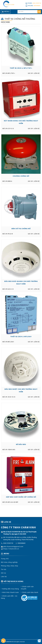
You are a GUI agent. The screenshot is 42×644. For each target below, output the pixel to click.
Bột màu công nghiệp (9, 562)
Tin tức (4, 570)
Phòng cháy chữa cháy (10, 566)
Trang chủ (5, 559)
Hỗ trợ (3, 573)
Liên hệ (4, 577)
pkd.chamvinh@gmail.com (13, 547)
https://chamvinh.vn (11, 549)
